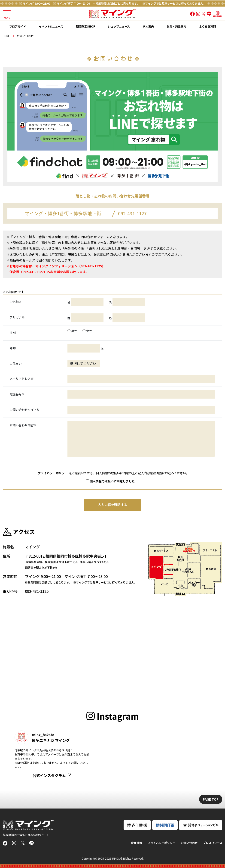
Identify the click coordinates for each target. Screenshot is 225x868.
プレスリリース (213, 843)
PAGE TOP (211, 799)
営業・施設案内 (176, 26)
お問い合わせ (189, 843)
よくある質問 (207, 26)
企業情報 (137, 843)
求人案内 (148, 26)
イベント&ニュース (51, 26)
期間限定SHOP (86, 26)
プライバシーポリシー (53, 473)
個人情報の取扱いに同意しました (110, 481)
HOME (7, 36)
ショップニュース (119, 26)
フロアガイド (18, 26)
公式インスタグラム (49, 775)
